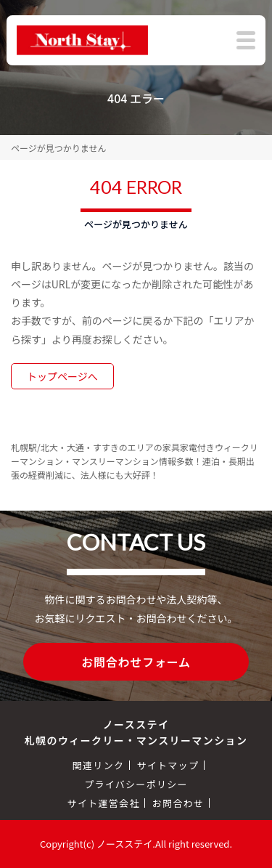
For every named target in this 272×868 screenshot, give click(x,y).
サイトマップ (168, 765)
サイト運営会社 (104, 803)
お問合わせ (178, 803)
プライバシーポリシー (136, 784)
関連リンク (99, 765)
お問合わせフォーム (136, 662)
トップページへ (62, 376)
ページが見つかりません (58, 148)
